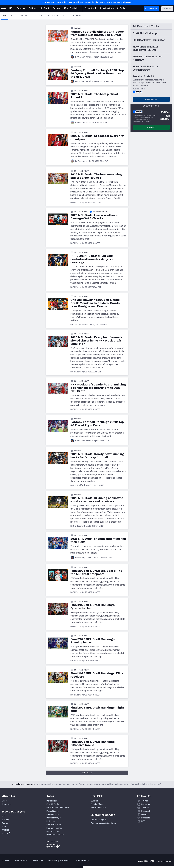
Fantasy (24, 16)
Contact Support (98, 820)
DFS (65, 16)
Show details (42, 863)
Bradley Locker (85, 558)
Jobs (4, 801)
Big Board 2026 (53, 831)
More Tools (151, 99)
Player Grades (53, 811)
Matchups (51, 821)
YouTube (145, 808)
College (38, 16)
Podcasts (146, 818)
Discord (145, 814)
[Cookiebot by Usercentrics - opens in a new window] (18, 863)
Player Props (52, 801)
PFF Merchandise (98, 808)
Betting (76, 16)
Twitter (145, 801)
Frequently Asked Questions (103, 823)
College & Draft (81, 91)
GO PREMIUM (151, 9)
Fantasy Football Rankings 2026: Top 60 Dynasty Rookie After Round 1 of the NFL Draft (97, 73)
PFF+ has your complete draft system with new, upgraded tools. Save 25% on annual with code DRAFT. (87, 2)
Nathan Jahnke (85, 57)
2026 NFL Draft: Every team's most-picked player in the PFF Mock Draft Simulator (96, 341)
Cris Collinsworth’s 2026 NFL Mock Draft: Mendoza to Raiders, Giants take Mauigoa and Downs (95, 303)
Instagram (146, 804)
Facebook (146, 811)
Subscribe (95, 801)
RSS (143, 821)
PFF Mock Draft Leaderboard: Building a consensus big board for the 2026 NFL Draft (98, 388)
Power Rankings (54, 818)
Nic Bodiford (79, 485)
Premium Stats (53, 814)
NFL (13, 16)
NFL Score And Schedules (58, 808)
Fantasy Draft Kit (54, 825)
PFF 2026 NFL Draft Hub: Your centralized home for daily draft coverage (93, 259)
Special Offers (97, 804)
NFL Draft (53, 16)
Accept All (151, 840)
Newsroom (7, 804)
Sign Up (151, 127)
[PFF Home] (4, 9)
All (5, 16)
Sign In (167, 9)
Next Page (87, 773)
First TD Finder (53, 804)
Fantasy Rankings (54, 828)
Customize (151, 849)
